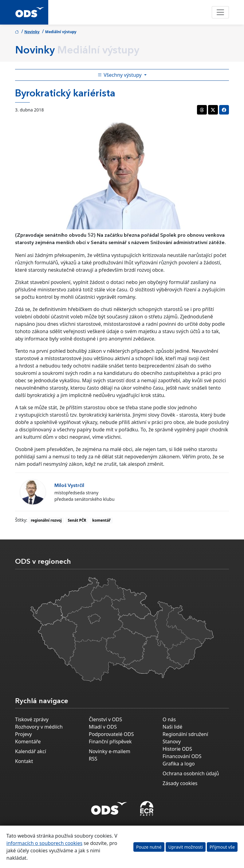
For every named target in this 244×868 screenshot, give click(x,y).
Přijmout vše (222, 847)
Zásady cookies (180, 783)
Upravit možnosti (186, 847)
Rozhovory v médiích (39, 727)
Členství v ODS (105, 719)
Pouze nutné (149, 847)
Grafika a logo (179, 764)
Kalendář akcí (31, 751)
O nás (169, 719)
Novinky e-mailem (110, 751)
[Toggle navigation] (220, 12)
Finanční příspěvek (110, 741)
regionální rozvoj (46, 520)
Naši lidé (172, 727)
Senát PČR (77, 520)
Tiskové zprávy (32, 719)
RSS (93, 759)
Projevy (24, 734)
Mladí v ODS (103, 727)
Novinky (32, 32)
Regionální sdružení (185, 734)
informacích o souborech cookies (44, 843)
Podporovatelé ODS (111, 734)
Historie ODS (177, 749)
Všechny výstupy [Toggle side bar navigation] (120, 75)
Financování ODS (182, 756)
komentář (101, 520)
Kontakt (24, 761)
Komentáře (28, 741)
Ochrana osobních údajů (191, 773)
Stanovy (172, 741)
